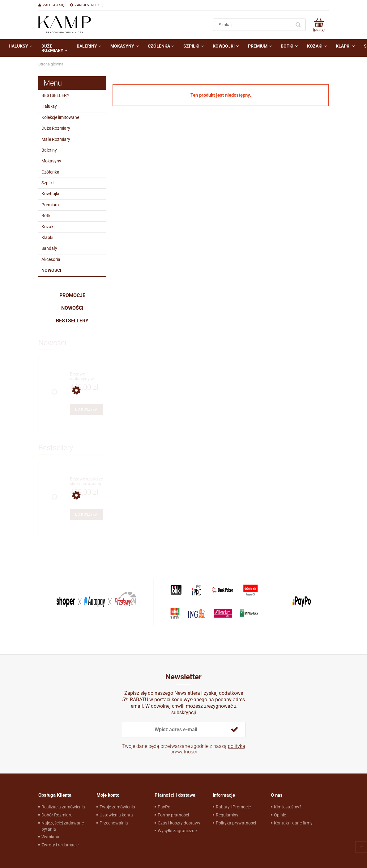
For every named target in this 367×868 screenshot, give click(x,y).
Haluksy (49, 106)
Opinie (280, 815)
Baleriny (49, 150)
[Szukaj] (298, 25)
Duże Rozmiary (56, 128)
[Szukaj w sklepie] (253, 25)
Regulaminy (227, 815)
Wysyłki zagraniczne (177, 831)
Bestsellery (72, 321)
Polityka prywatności (236, 823)
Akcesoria (51, 259)
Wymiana (50, 837)
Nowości (51, 270)
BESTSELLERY (55, 95)
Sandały (49, 248)
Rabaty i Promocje (233, 807)
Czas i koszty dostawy (179, 823)
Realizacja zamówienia (63, 807)
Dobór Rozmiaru (57, 815)
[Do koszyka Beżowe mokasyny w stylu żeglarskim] (86, 409)
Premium (50, 205)
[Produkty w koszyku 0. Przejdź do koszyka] (319, 25)
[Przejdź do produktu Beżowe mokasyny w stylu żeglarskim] (86, 377)
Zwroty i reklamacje (60, 845)
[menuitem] (20, 46)
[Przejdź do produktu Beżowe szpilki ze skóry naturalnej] (86, 482)
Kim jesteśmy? (288, 807)
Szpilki (47, 183)
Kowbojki (50, 194)
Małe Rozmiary (56, 139)
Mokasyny (51, 161)
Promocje (72, 295)
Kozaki (48, 227)
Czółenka (50, 172)
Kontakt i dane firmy (293, 823)
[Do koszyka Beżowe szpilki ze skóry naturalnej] (86, 514)
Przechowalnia (114, 823)
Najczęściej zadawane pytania (63, 826)
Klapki (47, 237)
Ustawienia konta (116, 815)
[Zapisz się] (235, 730)
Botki (46, 216)
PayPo (164, 807)
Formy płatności (173, 815)
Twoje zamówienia (117, 807)
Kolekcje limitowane (60, 117)
